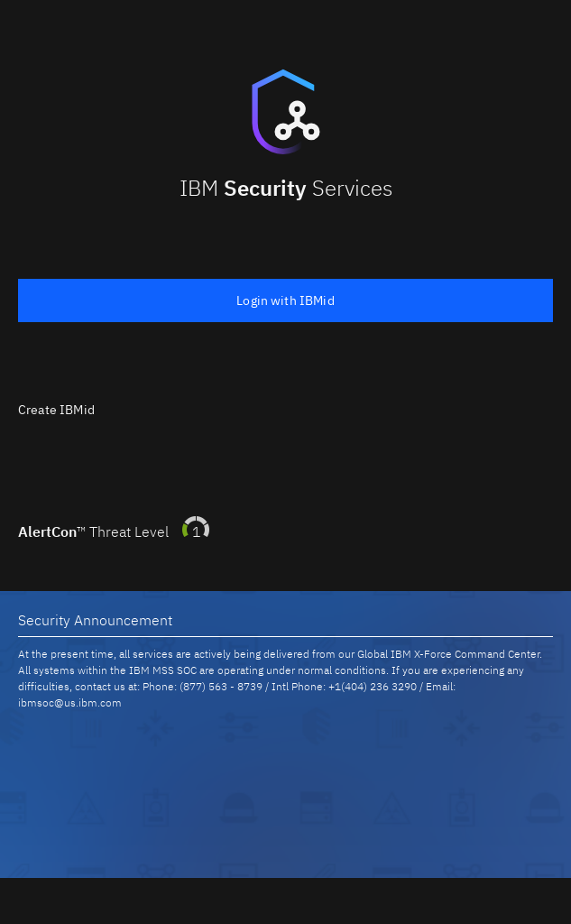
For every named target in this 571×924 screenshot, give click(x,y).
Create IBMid (56, 410)
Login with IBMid (285, 300)
